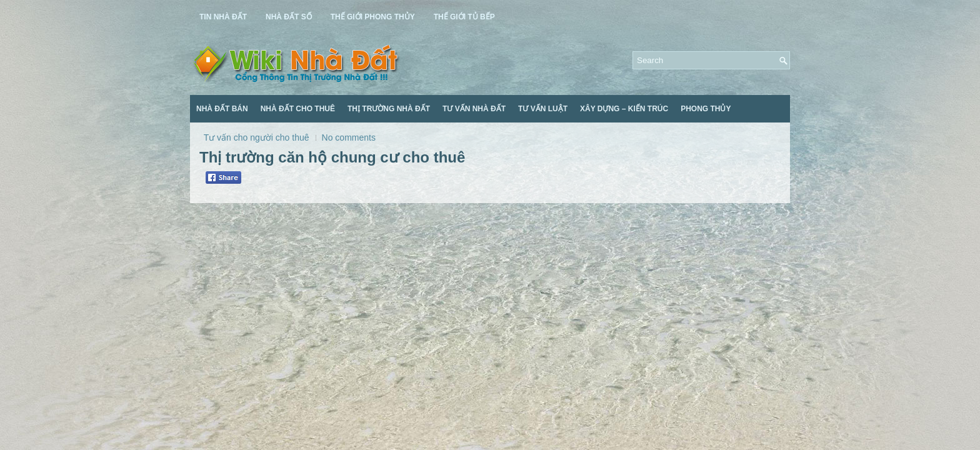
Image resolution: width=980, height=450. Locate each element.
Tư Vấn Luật (543, 109)
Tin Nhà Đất (223, 17)
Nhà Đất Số (289, 17)
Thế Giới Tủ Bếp (464, 17)
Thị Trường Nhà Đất (389, 109)
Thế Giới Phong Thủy (373, 17)
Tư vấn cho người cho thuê (257, 137)
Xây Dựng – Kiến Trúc (624, 109)
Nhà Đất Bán (222, 109)
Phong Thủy (706, 109)
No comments (349, 137)
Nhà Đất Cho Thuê (298, 109)
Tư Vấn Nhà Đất (474, 109)
